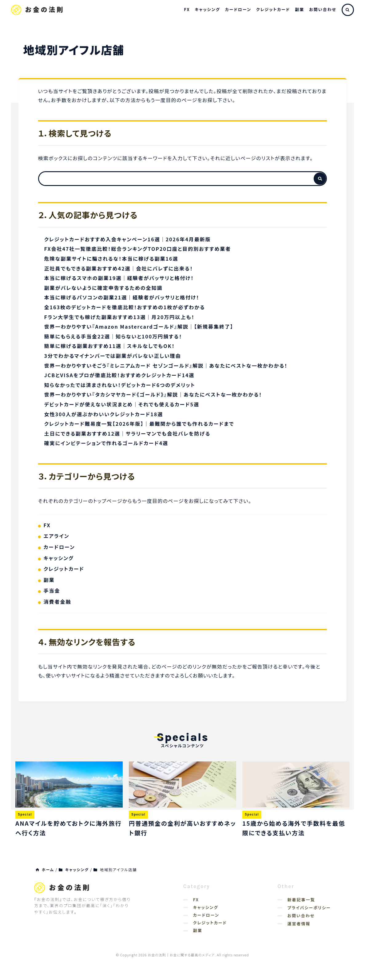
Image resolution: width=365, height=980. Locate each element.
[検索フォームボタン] (320, 179)
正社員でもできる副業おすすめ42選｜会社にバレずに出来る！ (119, 268)
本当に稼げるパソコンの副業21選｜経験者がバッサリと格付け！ (122, 297)
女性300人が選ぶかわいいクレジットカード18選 (104, 414)
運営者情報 (299, 924)
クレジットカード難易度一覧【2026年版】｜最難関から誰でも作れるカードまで (139, 424)
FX (187, 9)
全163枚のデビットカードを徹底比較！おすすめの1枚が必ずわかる (125, 307)
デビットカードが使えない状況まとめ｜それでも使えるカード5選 (122, 404)
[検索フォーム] (177, 179)
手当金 (52, 591)
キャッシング (208, 9)
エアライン (57, 536)
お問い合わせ (323, 9)
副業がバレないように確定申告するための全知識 (103, 288)
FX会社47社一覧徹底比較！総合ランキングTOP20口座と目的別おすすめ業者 (138, 249)
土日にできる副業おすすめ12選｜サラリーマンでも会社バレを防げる (127, 433)
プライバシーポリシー (309, 908)
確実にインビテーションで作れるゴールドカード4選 (106, 443)
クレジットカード (273, 9)
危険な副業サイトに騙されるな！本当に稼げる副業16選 (111, 259)
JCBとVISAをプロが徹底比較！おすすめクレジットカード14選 (119, 375)
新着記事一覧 (301, 900)
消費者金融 (58, 602)
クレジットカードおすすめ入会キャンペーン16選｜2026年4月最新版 (128, 239)
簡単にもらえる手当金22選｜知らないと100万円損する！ (113, 336)
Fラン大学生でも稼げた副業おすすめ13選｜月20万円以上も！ (119, 317)
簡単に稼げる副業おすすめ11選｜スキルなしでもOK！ (110, 346)
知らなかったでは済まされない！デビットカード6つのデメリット (120, 385)
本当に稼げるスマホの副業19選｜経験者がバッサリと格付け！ (119, 278)
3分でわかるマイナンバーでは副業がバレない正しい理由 (113, 356)
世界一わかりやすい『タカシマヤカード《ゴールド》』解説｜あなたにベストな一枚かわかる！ (153, 394)
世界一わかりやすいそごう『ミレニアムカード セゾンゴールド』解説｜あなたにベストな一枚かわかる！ (166, 366)
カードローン (238, 9)
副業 (300, 9)
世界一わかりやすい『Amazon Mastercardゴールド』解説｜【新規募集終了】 (139, 326)
